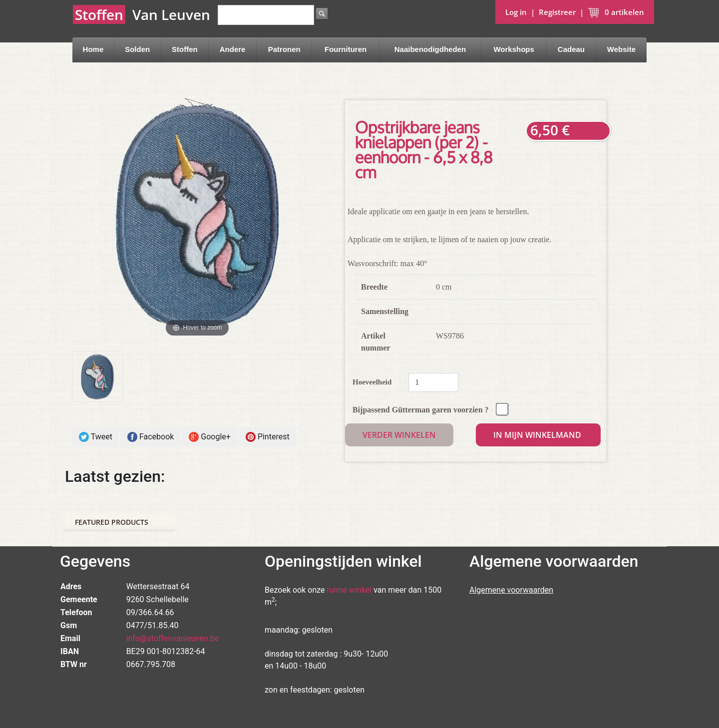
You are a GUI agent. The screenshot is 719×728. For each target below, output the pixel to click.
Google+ (210, 437)
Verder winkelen (399, 435)
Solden (137, 49)
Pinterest (268, 437)
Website (621, 49)
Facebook (151, 437)
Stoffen (185, 49)
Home (93, 49)
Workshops (514, 49)
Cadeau (571, 49)
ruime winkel (350, 590)
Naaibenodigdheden (430, 49)
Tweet (96, 437)
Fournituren (346, 49)
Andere (233, 49)
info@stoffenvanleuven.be (173, 638)
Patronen (284, 49)
